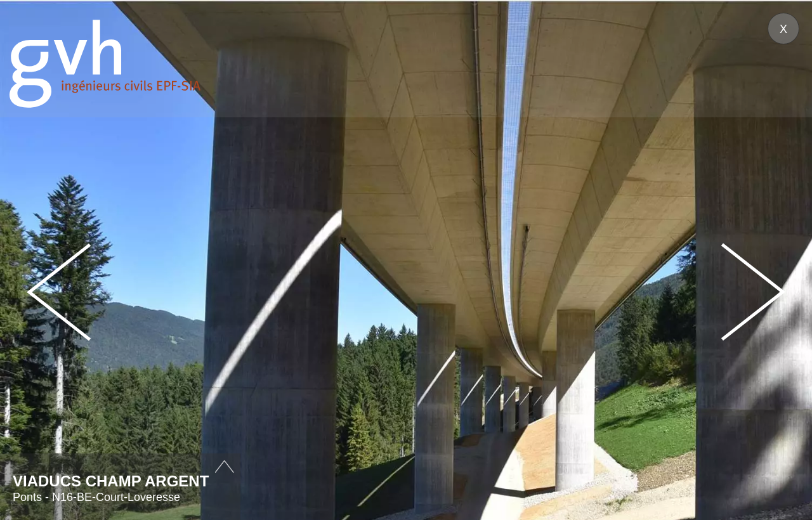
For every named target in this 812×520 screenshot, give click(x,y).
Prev (59, 292)
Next (753, 292)
